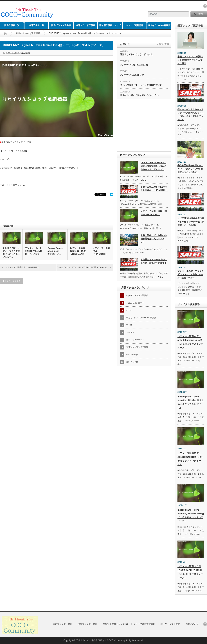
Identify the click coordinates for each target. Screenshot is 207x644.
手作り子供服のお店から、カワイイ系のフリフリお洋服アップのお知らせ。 (190, 169)
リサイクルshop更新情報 (159, 26)
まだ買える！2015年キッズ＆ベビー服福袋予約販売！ (154, 261)
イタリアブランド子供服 (137, 295)
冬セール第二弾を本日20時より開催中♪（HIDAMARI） (154, 189)
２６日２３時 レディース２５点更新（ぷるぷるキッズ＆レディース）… (11, 254)
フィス (129, 325)
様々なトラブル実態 (170, 624)
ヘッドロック (132, 355)
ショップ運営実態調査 (144, 624)
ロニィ (129, 310)
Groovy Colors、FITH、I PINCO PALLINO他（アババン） (83, 267)
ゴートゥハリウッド (135, 340)
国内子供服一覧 (12, 25)
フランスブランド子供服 (137, 347)
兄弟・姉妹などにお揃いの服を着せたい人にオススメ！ (154, 239)
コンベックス (132, 362)
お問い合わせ (192, 624)
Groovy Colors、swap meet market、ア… (56, 251)
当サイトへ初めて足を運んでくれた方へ (139, 95)
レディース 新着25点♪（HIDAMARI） (101, 251)
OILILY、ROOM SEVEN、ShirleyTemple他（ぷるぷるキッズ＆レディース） (153, 166)
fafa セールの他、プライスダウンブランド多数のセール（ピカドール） (191, 274)
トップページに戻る (12, 281)
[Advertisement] (100, 12)
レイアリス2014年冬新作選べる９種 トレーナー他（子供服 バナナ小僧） (191, 222)
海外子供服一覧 (36, 25)
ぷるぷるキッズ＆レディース (15, 142)
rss (205, 6)
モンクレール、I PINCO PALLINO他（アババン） (33, 251)
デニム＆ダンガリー (135, 303)
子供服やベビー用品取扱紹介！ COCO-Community (101, 640)
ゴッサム (130, 332)
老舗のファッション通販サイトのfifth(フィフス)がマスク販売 (190, 60)
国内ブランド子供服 (61, 25)
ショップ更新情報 (135, 25)
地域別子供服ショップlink (110, 26)
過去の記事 (164, 44)
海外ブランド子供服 (85, 25)
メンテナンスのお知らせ (132, 75)
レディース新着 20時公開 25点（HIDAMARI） (79, 251)
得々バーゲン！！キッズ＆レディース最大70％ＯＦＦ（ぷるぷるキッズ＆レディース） (191, 114)
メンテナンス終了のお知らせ (134, 65)
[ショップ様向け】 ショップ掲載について (141, 85)
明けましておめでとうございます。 (137, 54)
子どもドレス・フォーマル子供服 (141, 318)
